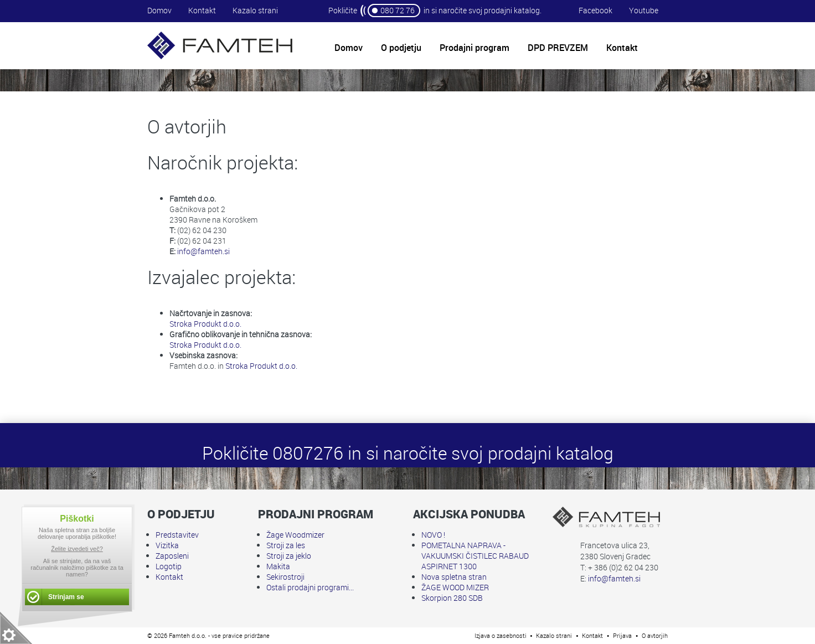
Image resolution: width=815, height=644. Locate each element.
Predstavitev (177, 535)
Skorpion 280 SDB (452, 598)
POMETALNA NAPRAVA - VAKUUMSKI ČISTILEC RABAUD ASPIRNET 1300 (475, 556)
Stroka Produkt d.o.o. (205, 324)
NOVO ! (433, 535)
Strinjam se (66, 597)
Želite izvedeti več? (77, 549)
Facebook (595, 10)
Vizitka (167, 545)
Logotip (169, 566)
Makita (278, 566)
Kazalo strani (255, 10)
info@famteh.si (203, 251)
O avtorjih (655, 635)
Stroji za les (286, 545)
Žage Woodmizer (295, 535)
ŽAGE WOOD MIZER (455, 587)
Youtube (644, 10)
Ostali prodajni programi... (310, 587)
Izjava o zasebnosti (501, 635)
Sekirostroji (285, 577)
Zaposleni (172, 556)
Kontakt (202, 10)
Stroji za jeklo (289, 556)
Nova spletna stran (454, 577)
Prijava (622, 635)
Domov (159, 10)
